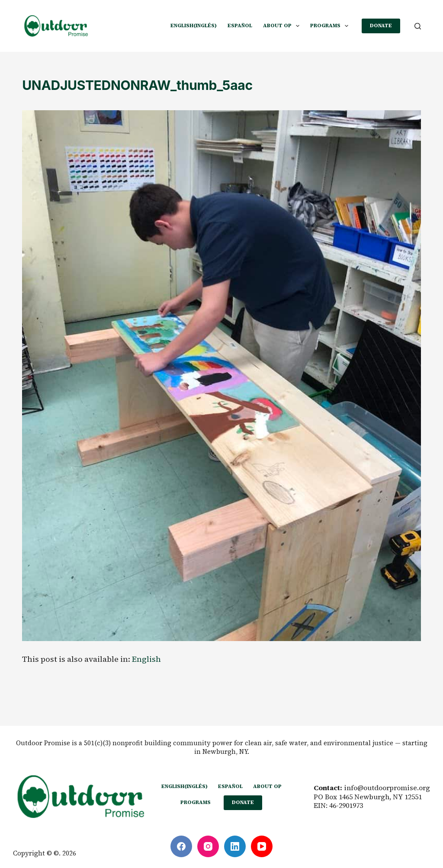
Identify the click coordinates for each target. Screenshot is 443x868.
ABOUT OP (283, 26)
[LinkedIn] (235, 846)
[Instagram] (208, 846)
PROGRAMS (331, 26)
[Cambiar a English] (146, 659)
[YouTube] (262, 846)
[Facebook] (181, 846)
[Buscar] (418, 26)
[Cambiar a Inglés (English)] (193, 26)
